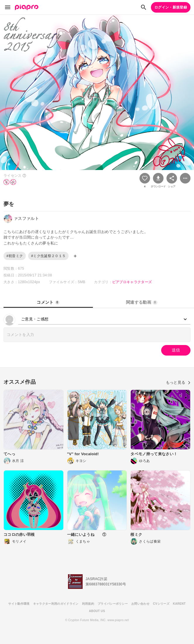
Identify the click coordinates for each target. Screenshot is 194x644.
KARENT (179, 604)
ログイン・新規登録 (171, 7)
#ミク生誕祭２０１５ (48, 256)
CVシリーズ (161, 604)
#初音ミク (15, 256)
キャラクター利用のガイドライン (56, 604)
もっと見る (178, 382)
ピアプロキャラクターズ (132, 282)
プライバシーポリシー (113, 604)
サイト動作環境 (19, 604)
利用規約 (88, 604)
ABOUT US (97, 611)
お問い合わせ (140, 604)
